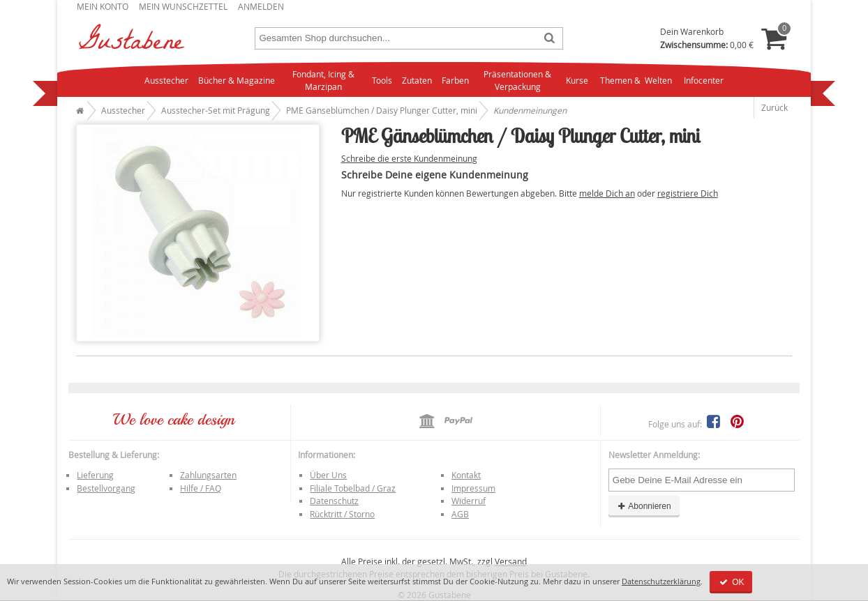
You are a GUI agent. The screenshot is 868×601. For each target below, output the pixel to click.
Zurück (775, 107)
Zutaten (417, 80)
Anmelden (261, 6)
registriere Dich (688, 193)
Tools (382, 80)
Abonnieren (644, 506)
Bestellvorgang (106, 488)
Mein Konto (103, 6)
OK (731, 582)
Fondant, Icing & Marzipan (323, 81)
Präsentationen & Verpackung (517, 81)
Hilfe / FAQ (201, 488)
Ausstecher (166, 80)
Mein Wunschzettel (183, 6)
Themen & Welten (636, 80)
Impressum (473, 488)
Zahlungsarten (208, 475)
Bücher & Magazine (237, 80)
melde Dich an (607, 193)
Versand (511, 561)
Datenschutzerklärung (661, 581)
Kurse (577, 80)
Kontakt (466, 475)
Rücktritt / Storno (342, 514)
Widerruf (469, 501)
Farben (455, 80)
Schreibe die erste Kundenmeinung (409, 158)
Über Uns (328, 475)
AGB (460, 514)
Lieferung (95, 475)
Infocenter (704, 80)
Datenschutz (334, 501)
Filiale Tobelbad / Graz (353, 488)
